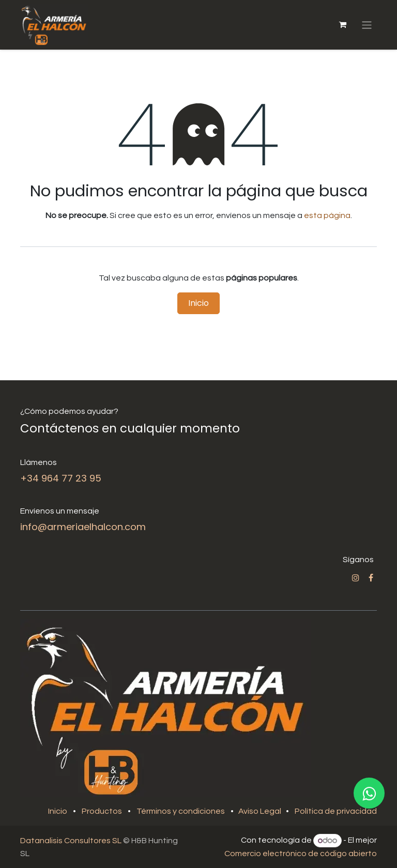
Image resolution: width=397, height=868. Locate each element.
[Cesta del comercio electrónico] (343, 25)
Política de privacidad (336, 811)
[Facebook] (371, 578)
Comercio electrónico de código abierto (301, 854)
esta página (327, 215)
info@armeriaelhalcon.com (83, 527)
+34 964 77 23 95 (61, 478)
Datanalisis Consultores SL (71, 841)
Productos (102, 811)
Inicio (198, 303)
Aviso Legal (261, 811)
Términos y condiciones (181, 811)
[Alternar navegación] (367, 25)
